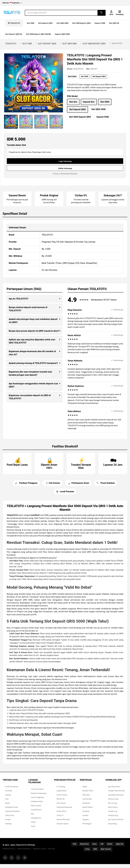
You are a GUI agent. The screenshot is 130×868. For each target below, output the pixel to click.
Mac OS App (113, 805)
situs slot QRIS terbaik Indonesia (58, 596)
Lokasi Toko (10, 817)
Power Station (62, 797)
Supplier (86, 821)
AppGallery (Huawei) (116, 797)
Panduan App (113, 817)
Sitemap (8, 825)
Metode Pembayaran (39, 795)
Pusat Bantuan (36, 811)
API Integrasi (87, 825)
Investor (85, 817)
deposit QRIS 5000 (24, 601)
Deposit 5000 (100, 23)
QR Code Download (116, 821)
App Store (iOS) (114, 788)
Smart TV (60, 817)
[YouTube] (25, 859)
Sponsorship (87, 801)
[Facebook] (5, 859)
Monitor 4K (61, 801)
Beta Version (113, 809)
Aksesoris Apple (62, 825)
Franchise (86, 813)
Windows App (113, 801)
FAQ (32, 816)
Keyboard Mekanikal (64, 809)
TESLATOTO (11, 43)
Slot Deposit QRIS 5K (14, 34)
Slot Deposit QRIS (45, 23)
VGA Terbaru (61, 805)
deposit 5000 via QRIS (16, 746)
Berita (7, 805)
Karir (7, 801)
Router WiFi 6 (62, 813)
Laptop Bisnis (62, 792)
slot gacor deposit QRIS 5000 (44, 610)
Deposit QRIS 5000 (62, 34)
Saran (33, 828)
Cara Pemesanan (37, 791)
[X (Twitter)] (18, 859)
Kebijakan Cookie (39, 850)
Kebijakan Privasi (12, 809)
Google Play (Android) (116, 792)
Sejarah (8, 797)
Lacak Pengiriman (38, 799)
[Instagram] (12, 859)
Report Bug (112, 825)
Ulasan (33, 824)
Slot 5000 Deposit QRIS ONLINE (39, 34)
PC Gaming (61, 788)
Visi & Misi (9, 792)
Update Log (113, 813)
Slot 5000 (30, 23)
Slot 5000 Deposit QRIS (81, 23)
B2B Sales (86, 797)
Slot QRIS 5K (114, 23)
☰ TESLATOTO (14, 23)
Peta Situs (51, 850)
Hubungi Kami (36, 820)
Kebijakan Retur (37, 803)
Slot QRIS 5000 (62, 23)
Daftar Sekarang (65, 168)
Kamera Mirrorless (63, 821)
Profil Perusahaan (12, 788)
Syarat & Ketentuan (12, 813)
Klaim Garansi (36, 807)
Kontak (8, 821)
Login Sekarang (65, 161)
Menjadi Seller (88, 792)
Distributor (86, 805)
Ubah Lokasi (46, 152)
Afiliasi (85, 788)
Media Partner (88, 809)
